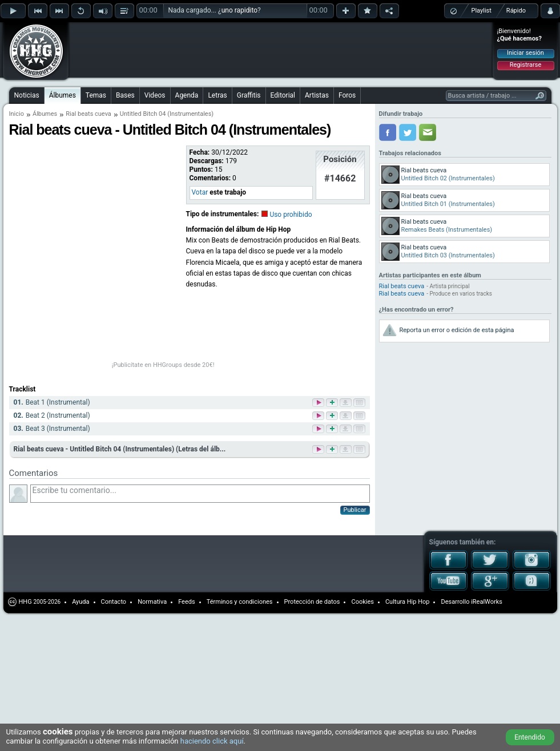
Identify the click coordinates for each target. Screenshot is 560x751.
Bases (125, 95)
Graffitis (249, 95)
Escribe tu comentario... (200, 494)
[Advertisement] (144, 41)
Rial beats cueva (88, 114)
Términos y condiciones (240, 602)
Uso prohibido (291, 215)
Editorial (283, 95)
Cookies (362, 602)
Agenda (187, 95)
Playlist (482, 11)
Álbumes (63, 95)
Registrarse (525, 65)
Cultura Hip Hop (408, 602)
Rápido (516, 11)
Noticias (27, 95)
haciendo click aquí (212, 741)
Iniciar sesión (525, 53)
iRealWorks (487, 602)
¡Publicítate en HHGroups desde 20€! (163, 365)
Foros (347, 95)
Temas (96, 95)
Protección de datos (312, 602)
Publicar (355, 510)
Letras (217, 95)
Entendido (530, 737)
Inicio (17, 114)
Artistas (317, 95)
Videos (155, 95)
